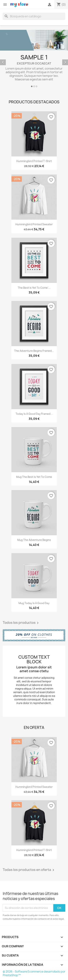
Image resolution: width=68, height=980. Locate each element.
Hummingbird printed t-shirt (34, 161)
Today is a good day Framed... (34, 414)
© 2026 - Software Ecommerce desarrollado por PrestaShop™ (34, 973)
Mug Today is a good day (34, 603)
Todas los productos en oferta (29, 870)
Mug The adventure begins (34, 540)
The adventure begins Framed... (34, 351)
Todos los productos (21, 623)
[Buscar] (34, 16)
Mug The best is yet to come (34, 477)
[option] (34, 59)
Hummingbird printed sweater (34, 224)
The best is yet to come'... (34, 288)
